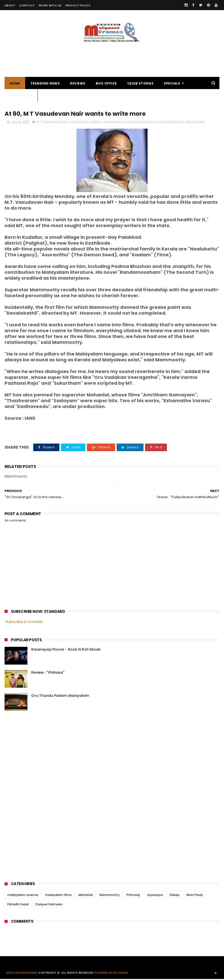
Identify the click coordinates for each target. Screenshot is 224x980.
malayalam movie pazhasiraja (159, 123)
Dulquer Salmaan (49, 905)
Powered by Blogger (111, 974)
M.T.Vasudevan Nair (52, 123)
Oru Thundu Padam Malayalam (60, 696)
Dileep (175, 896)
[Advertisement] (112, 57)
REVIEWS (78, 84)
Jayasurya (155, 896)
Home (15, 84)
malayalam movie (118, 123)
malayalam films (58, 896)
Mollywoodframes (22, 974)
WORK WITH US (50, 5)
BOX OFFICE (106, 84)
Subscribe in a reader (24, 623)
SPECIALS (172, 84)
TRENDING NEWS (45, 84)
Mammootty (195, 123)
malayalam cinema (86, 123)
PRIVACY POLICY (78, 5)
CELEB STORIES (140, 84)
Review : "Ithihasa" (48, 673)
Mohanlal (86, 896)
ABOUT (10, 5)
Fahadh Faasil (18, 905)
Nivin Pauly (195, 896)
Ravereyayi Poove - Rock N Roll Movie (66, 650)
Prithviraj (133, 896)
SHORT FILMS (21, 96)
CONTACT (27, 5)
